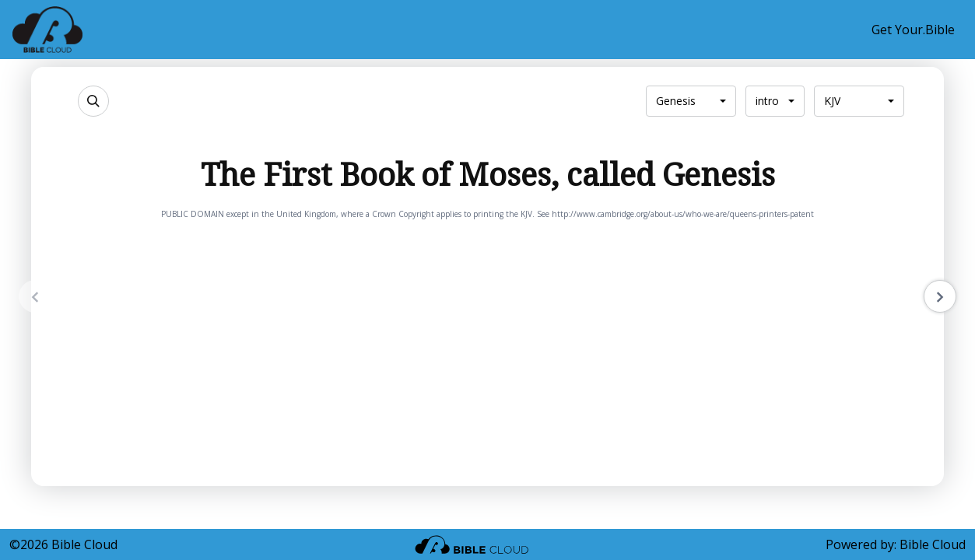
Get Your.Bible (913, 30)
